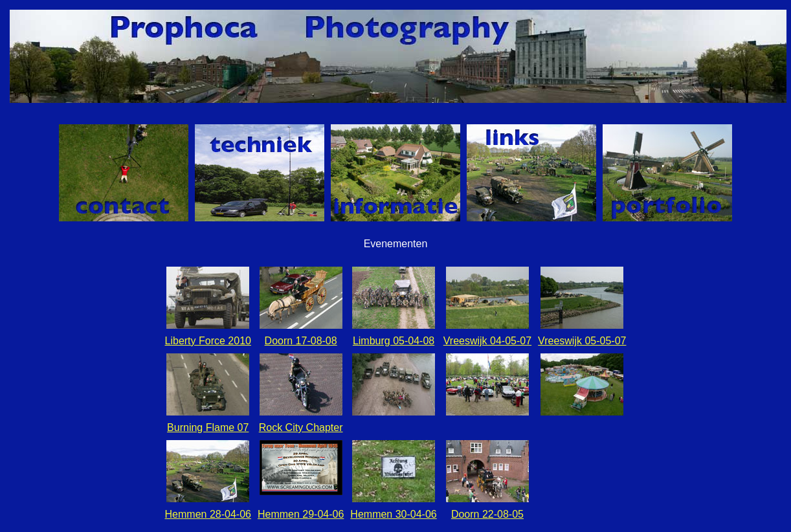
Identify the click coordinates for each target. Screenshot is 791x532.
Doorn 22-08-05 (487, 514)
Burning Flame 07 (208, 427)
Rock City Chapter (301, 427)
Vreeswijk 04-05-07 (487, 341)
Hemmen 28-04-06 (208, 514)
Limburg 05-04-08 (394, 341)
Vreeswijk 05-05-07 (582, 341)
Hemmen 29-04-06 (301, 514)
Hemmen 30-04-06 (393, 514)
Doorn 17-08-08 (301, 341)
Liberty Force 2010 (208, 341)
